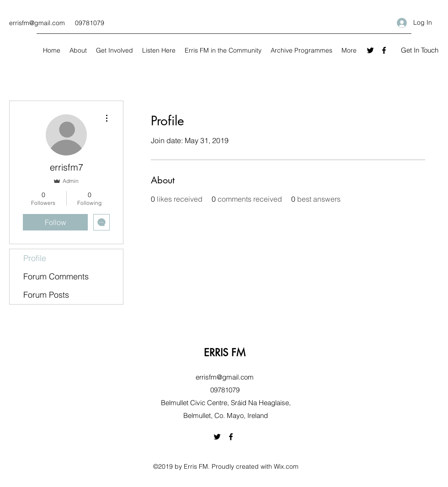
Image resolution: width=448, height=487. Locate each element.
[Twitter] (370, 50)
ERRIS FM (225, 353)
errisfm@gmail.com (37, 23)
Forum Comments (56, 276)
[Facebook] (384, 50)
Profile (35, 258)
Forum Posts (46, 295)
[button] (420, 51)
